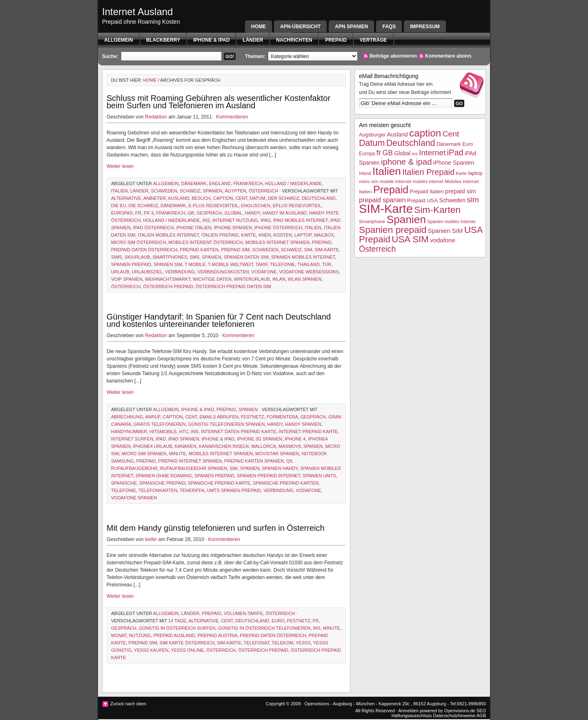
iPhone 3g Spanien (259, 439)
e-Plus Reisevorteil (214, 206)
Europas (122, 213)
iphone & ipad (211, 40)
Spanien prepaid (131, 264)
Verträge (373, 40)
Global (233, 213)
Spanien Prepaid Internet (268, 476)
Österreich (263, 191)
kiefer (151, 539)
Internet (432, 153)
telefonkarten (158, 490)
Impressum (425, 27)
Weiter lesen (120, 166)
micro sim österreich (138, 242)
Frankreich (248, 183)
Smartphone (372, 221)
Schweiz (190, 191)
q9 (289, 461)
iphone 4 (295, 439)
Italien (119, 191)
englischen (256, 206)
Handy (253, 213)
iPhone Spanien (233, 228)
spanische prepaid (162, 483)
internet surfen (132, 439)
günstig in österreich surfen (177, 628)
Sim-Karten (437, 210)
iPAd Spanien (184, 439)
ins (206, 220)
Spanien (213, 191)
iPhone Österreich (278, 228)
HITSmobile (163, 432)
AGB (481, 716)
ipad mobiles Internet (301, 220)
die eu (119, 206)
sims (117, 257)
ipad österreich (154, 228)
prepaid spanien (382, 200)
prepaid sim (235, 250)
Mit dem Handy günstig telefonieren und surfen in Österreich (216, 528)
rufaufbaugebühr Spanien (194, 468)
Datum (258, 198)
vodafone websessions (309, 272)
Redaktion (156, 117)
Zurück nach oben (128, 704)
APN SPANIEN (351, 27)
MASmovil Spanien (301, 446)
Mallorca (264, 446)
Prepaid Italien (427, 191)
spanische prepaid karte (219, 483)
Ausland (179, 198)
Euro (278, 621)
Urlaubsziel (147, 272)
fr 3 (149, 213)
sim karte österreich (187, 643)
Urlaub (120, 272)
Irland (365, 173)
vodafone (264, 272)
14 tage (177, 621)
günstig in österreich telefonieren (264, 628)
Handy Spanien (303, 424)
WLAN (279, 279)
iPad (266, 220)
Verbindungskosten (223, 272)
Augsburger (372, 135)
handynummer (129, 432)
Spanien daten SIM (246, 257)
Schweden (164, 191)
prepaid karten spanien (254, 461)
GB (191, 213)
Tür (327, 264)
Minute (178, 454)
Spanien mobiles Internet (303, 257)
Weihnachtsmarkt (168, 279)
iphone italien (194, 228)
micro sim (369, 181)
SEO (481, 711)
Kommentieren (232, 117)
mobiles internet (428, 181)
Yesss (303, 643)
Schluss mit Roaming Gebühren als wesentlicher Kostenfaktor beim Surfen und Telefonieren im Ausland (218, 102)
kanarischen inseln (224, 446)
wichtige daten (212, 279)
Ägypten (235, 191)
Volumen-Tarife (243, 613)
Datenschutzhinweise (454, 716)
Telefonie (282, 264)
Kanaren (186, 446)
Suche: (110, 56)
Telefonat (257, 643)
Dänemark (194, 183)
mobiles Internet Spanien (277, 242)
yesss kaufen (151, 650)
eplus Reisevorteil (297, 206)
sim (308, 250)
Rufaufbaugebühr (134, 468)
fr (138, 213)
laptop (303, 235)
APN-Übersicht (300, 27)
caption (223, 198)
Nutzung (140, 635)
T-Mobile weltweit (230, 264)
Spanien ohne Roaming (164, 476)
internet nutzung (235, 220)
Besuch (201, 198)
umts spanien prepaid (234, 490)
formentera (282, 417)
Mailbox (324, 235)
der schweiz (284, 198)
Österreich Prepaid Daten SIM (233, 286)
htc (184, 432)
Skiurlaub (137, 257)
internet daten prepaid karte (238, 432)
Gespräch (209, 213)
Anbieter (155, 198)
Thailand (308, 264)
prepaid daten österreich (144, 250)
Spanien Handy (280, 468)
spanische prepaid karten (286, 483)
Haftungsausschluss (412, 716)
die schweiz (143, 206)
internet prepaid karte (308, 432)
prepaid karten (199, 250)
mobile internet (396, 181)
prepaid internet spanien (190, 461)
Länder (253, 40)
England (220, 183)
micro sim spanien (144, 454)
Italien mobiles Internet (168, 235)
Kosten (283, 235)
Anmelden (408, 711)
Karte (248, 235)
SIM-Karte (327, 250)
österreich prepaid (168, 286)
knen (265, 235)
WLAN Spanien (305, 279)
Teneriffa (192, 490)
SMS (194, 257)
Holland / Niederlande (293, 183)
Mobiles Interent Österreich (206, 242)
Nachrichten (294, 40)
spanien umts (319, 476)
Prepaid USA (422, 200)
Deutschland (319, 198)
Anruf (153, 417)
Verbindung (180, 272)
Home (258, 27)
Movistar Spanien (277, 454)
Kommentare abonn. (449, 56)
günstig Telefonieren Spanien (227, 424)
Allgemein (119, 40)
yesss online (187, 650)
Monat (119, 635)
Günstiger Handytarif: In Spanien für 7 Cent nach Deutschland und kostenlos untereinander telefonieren (219, 320)
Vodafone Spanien (134, 498)
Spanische (124, 483)
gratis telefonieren (159, 424)
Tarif (262, 264)
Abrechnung (127, 417)
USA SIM (410, 239)
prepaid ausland (174, 635)
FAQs (389, 27)
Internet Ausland (137, 12)
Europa (367, 154)
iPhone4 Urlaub (153, 446)
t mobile (195, 264)
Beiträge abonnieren (393, 56)
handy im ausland (285, 213)
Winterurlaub (252, 279)
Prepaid (336, 40)
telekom (283, 643)
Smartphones (170, 257)
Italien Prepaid (220, 235)
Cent (242, 198)
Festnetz (253, 417)
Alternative (126, 198)
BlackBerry (163, 40)
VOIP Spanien (127, 279)
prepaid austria (218, 635)
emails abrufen (219, 417)
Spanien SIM (168, 264)
